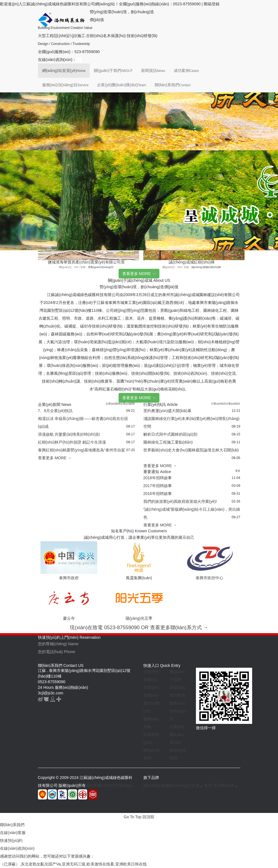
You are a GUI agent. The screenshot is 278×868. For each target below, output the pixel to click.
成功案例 (186, 71)
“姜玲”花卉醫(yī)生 (219, 785)
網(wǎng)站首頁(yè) (64, 71)
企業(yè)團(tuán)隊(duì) (122, 85)
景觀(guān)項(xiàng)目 (101, 267)
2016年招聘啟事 (158, 494)
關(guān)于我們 (113, 71)
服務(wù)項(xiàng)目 (65, 85)
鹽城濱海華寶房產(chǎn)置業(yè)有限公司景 (86, 262)
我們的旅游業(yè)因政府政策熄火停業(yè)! (180, 501)
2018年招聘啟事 (158, 478)
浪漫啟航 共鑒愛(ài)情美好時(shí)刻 (69, 434)
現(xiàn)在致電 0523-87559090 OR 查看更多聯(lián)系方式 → (139, 628)
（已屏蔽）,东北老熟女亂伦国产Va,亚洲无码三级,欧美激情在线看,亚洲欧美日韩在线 (73, 864)
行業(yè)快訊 (218, 404)
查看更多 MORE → (139, 274)
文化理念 (151, 672)
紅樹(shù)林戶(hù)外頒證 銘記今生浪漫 (72, 442)
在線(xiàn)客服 (13, 833)
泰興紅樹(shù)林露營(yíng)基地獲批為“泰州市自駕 (82, 450)
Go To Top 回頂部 (139, 817)
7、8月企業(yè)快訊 (55, 411)
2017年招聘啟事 (158, 486)
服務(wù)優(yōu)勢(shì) (152, 703)
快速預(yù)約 (11, 840)
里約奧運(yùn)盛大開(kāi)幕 (167, 411)
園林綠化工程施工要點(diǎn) (168, 442)
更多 (238, 471)
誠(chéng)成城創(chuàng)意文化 (172, 785)
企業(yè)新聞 (113, 404)
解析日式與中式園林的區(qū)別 (170, 434)
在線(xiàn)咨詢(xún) (17, 848)
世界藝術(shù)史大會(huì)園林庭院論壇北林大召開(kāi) (191, 450)
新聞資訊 (153, 71)
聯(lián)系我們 (173, 85)
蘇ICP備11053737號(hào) (109, 785)
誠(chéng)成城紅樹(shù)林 (192, 262)
